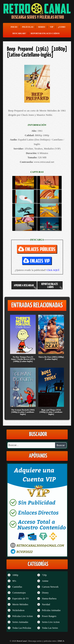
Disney (45, 593)
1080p (15, 575)
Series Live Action (51, 622)
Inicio (14, 27)
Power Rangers (49, 616)
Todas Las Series (50, 628)
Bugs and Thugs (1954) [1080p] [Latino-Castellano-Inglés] (51, 412)
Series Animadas (20, 622)
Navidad (46, 604)
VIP (52, 27)
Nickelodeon (18, 610)
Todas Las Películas (22, 628)
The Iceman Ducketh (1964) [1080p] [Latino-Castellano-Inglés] (23, 412)
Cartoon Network (50, 587)
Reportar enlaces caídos (45, 33)
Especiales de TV (21, 599)
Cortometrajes (19, 593)
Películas (28, 27)
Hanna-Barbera (49, 599)
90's (14, 581)
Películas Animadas (51, 610)
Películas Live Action (23, 616)
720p (44, 575)
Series (42, 27)
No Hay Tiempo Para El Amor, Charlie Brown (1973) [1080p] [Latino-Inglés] (23, 359)
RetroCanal (22, 641)
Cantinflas (17, 587)
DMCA (61, 641)
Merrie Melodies (20, 604)
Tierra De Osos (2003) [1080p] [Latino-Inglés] (51, 358)
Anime (45, 581)
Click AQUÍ (53, 270)
